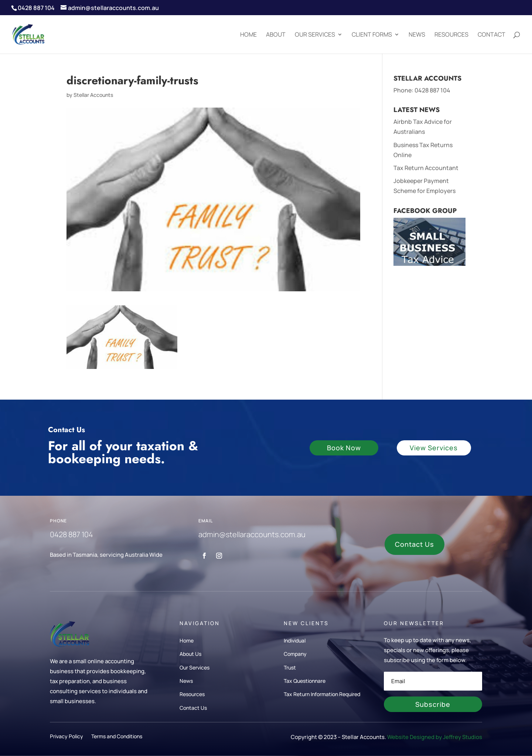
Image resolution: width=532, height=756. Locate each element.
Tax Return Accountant (426, 168)
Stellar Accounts (93, 95)
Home (248, 35)
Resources (451, 35)
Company (295, 654)
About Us (190, 654)
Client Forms (372, 35)
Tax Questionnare (305, 681)
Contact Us (415, 544)
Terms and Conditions (117, 737)
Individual (295, 640)
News (417, 35)
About (276, 35)
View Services (434, 448)
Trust (290, 667)
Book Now (344, 448)
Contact (492, 35)
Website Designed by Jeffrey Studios (435, 737)
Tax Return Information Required (322, 694)
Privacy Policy (66, 737)
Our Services (315, 35)
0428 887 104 (432, 90)
